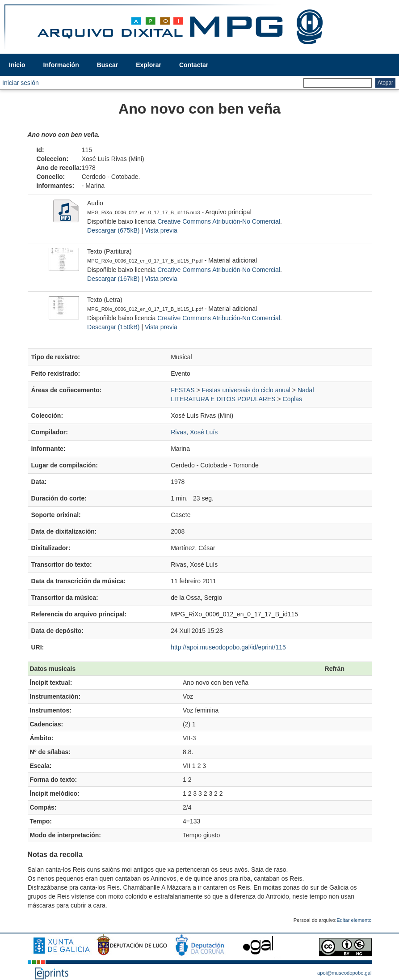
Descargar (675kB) (113, 230)
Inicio (17, 65)
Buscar (107, 65)
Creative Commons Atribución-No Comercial (219, 221)
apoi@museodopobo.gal (344, 973)
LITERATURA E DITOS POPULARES (223, 399)
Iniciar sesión (21, 83)
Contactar (194, 65)
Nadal (306, 390)
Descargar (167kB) (113, 279)
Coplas (293, 399)
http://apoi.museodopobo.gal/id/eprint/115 (228, 647)
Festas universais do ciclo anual (246, 390)
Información (61, 65)
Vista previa (161, 230)
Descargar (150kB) (113, 327)
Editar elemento (354, 920)
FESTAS (183, 390)
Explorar (149, 65)
